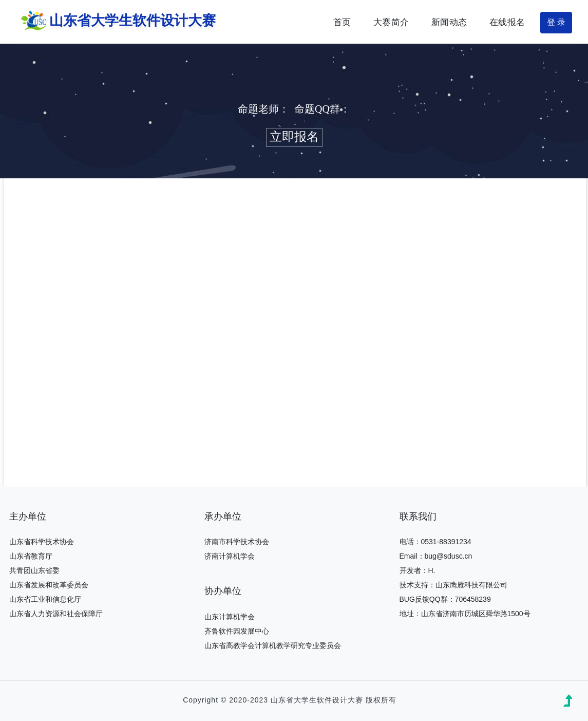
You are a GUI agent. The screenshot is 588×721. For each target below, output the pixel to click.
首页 (342, 22)
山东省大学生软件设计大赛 (116, 22)
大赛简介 (391, 22)
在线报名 (507, 22)
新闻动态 (449, 22)
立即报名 (294, 137)
